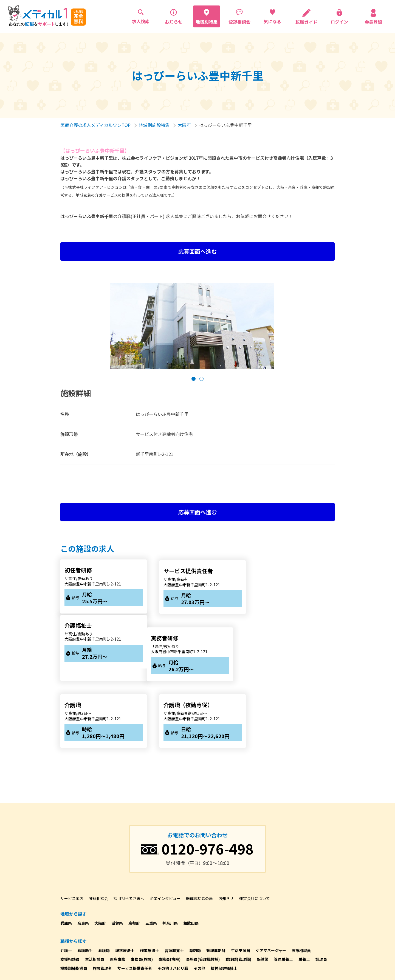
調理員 (321, 892)
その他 (199, 901)
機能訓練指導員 (74, 901)
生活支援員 (241, 883)
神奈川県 (170, 855)
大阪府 (184, 125)
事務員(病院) (169, 892)
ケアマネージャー (271, 883)
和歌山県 (191, 855)
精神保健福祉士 (224, 901)
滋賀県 (117, 855)
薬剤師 (195, 883)
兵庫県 (66, 855)
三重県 (151, 855)
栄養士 (304, 892)
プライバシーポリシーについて (87, 944)
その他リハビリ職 (173, 901)
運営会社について (255, 831)
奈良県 (83, 855)
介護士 (66, 883)
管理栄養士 (283, 892)
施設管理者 (102, 901)
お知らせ (226, 831)
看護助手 (85, 883)
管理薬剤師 (216, 883)
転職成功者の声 (199, 831)
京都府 (134, 855)
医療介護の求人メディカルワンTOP (95, 125)
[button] (194, 379)
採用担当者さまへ (129, 831)
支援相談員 (70, 892)
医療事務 (117, 892)
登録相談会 (98, 831)
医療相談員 (301, 883)
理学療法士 (125, 883)
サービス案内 (72, 831)
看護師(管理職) (238, 892)
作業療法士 (149, 883)
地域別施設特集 (154, 125)
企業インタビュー (165, 831)
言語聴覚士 (174, 883)
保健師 (263, 892)
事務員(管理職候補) (203, 892)
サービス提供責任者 (135, 901)
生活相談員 (95, 892)
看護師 (104, 883)
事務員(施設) (142, 892)
